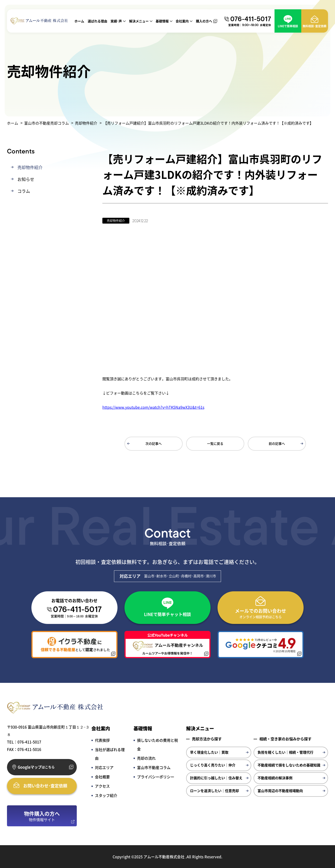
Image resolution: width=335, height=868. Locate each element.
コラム (24, 191)
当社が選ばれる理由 (110, 754)
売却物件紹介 (86, 123)
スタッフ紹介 (106, 795)
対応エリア (104, 767)
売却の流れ (146, 758)
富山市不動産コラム (154, 767)
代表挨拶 (102, 740)
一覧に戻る (215, 443)
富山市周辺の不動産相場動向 (280, 790)
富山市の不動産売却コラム (47, 123)
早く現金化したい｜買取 (209, 752)
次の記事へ (154, 443)
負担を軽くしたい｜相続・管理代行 (285, 752)
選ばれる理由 (97, 21)
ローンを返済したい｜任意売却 (214, 790)
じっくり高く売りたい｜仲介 (213, 765)
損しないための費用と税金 (157, 744)
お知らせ (26, 179)
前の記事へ (277, 443)
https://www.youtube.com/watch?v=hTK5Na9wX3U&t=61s (153, 407)
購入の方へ (204, 21)
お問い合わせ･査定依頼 (45, 785)
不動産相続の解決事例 (275, 778)
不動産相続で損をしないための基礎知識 (289, 765)
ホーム (79, 21)
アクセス (102, 786)
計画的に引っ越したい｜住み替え (216, 778)
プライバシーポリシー (156, 776)
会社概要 (102, 776)
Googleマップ (36, 767)
